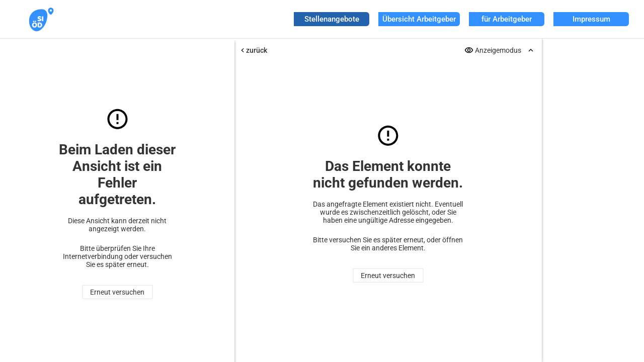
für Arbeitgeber (507, 19)
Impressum (591, 19)
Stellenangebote (332, 19)
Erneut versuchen (117, 292)
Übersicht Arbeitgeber (419, 19)
